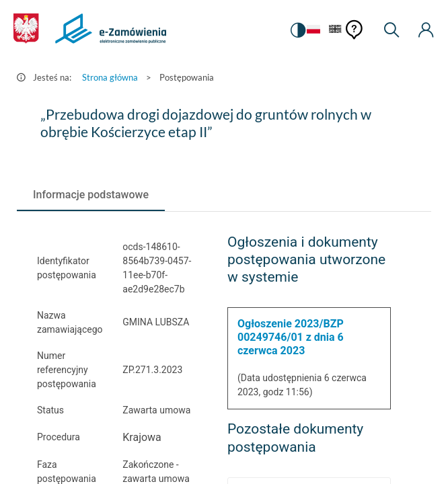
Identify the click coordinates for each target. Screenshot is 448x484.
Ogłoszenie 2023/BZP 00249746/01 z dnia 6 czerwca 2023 (291, 337)
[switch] (297, 30)
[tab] (91, 195)
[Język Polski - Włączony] (312, 30)
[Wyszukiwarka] (391, 30)
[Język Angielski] (335, 30)
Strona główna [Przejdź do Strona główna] (110, 77)
